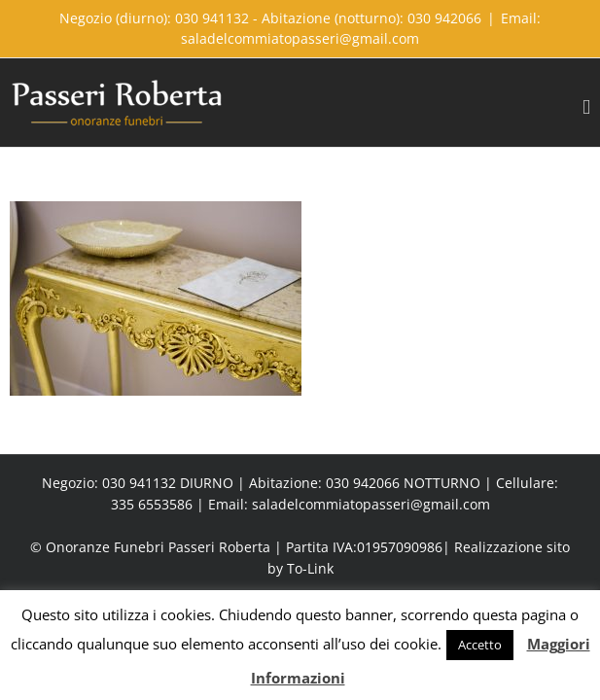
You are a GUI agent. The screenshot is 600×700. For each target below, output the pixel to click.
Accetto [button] (480, 645)
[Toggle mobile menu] (586, 107)
